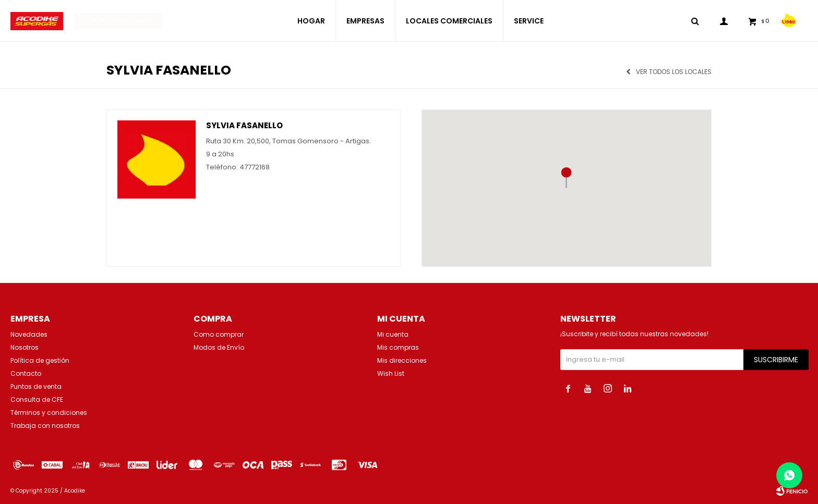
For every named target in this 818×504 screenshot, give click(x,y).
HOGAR (311, 21)
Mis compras (398, 347)
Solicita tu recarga (118, 21)
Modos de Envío (219, 347)
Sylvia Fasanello (244, 126)
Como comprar (219, 334)
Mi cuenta (393, 334)
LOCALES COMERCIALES (449, 21)
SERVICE (529, 21)
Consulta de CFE (37, 399)
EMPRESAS (365, 21)
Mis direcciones (402, 360)
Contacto (26, 373)
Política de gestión (40, 360)
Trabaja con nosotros (45, 426)
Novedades (29, 334)
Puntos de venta (36, 386)
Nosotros (25, 347)
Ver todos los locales (674, 72)
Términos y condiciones (49, 413)
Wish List (391, 373)
